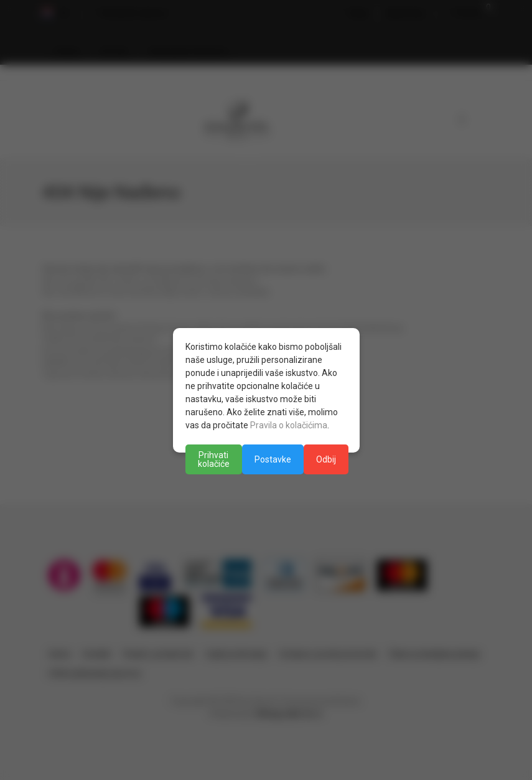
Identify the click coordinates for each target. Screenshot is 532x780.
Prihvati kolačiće (214, 459)
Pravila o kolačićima (289, 425)
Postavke (273, 459)
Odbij (326, 459)
